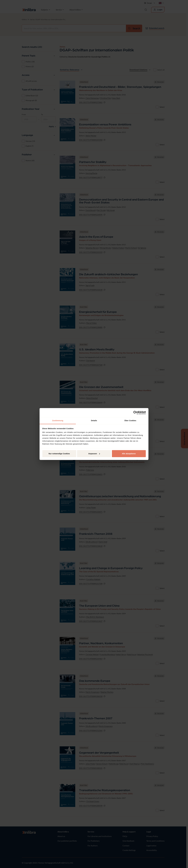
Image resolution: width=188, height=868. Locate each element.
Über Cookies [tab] (130, 420)
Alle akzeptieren (129, 454)
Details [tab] (94, 420)
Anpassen (94, 454)
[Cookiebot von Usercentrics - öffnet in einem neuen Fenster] (135, 413)
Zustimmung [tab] (58, 420)
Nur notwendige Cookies (59, 454)
